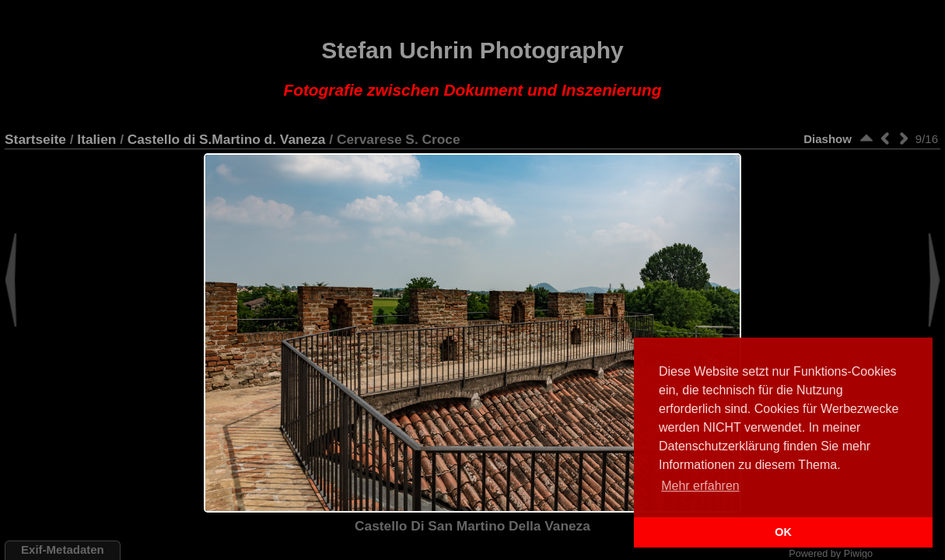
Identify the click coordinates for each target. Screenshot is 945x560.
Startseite (35, 139)
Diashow (828, 139)
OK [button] (783, 532)
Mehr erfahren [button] (700, 486)
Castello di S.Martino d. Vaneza (227, 139)
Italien (96, 139)
